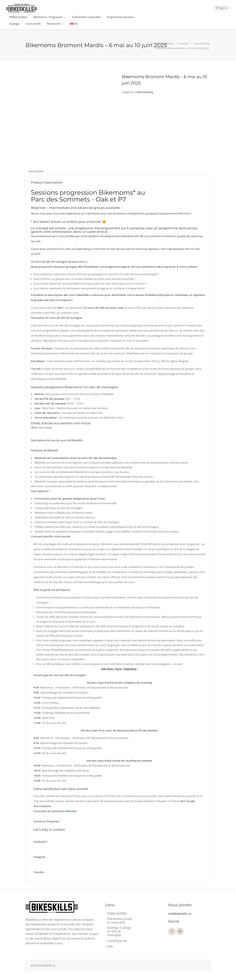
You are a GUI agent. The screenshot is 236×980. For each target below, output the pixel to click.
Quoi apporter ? (40, 491)
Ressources (54, 24)
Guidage (14, 24)
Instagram (40, 857)
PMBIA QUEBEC (117, 914)
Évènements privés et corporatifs (120, 921)
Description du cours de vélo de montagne (56, 318)
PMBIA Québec (18, 17)
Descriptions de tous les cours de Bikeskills (57, 440)
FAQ (110, 947)
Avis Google (188, 801)
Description (36, 171)
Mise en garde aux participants (52, 590)
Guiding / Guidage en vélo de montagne (119, 931)
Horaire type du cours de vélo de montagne (60, 675)
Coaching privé (117, 941)
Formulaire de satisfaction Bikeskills (55, 811)
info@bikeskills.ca (180, 914)
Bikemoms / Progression (48, 17)
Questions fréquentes (46, 821)
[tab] (36, 171)
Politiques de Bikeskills (45, 450)
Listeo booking (144, 92)
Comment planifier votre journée (51, 536)
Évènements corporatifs (86, 17)
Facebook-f (40, 842)
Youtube (39, 872)
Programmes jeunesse (120, 17)
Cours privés (33, 24)
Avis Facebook (42, 806)
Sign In (221, 8)
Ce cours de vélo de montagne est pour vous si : (60, 262)
